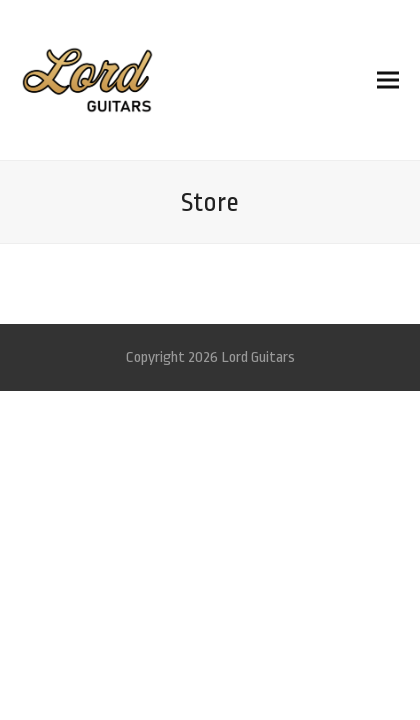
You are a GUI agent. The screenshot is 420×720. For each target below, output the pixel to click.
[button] (388, 79)
